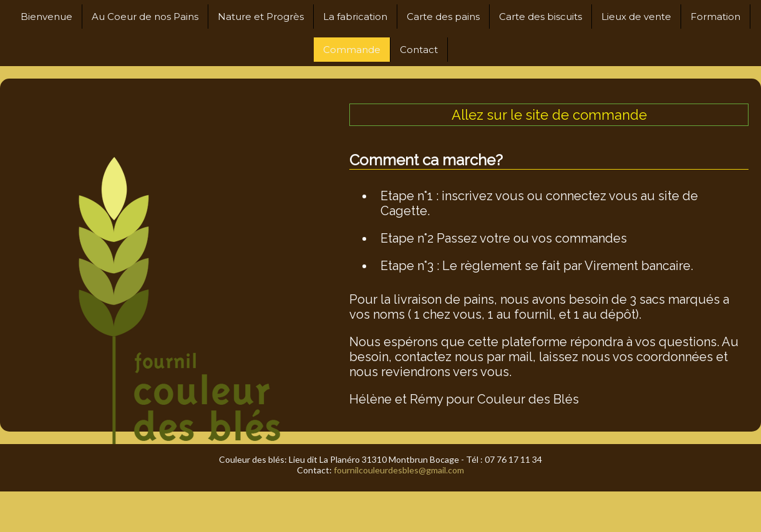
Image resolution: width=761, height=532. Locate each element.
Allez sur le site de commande (549, 115)
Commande (352, 50)
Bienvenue (46, 17)
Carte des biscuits (540, 17)
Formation (715, 17)
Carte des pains (443, 17)
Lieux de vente (636, 17)
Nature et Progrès (261, 17)
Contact (419, 50)
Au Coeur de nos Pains (145, 17)
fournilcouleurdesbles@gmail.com (399, 470)
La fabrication (355, 17)
